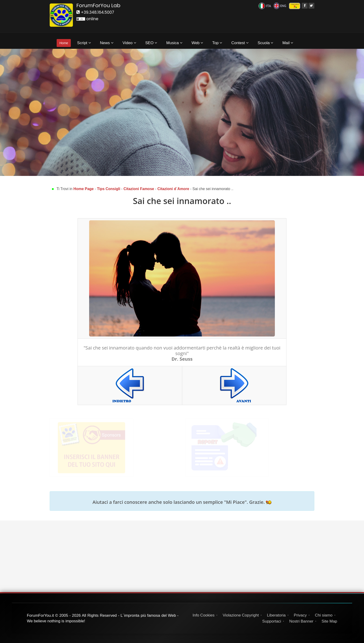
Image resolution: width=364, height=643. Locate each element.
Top (217, 43)
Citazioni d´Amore (173, 189)
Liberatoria (276, 615)
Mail (288, 43)
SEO (151, 43)
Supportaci (272, 621)
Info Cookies (204, 615)
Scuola (266, 43)
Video (129, 43)
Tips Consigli (109, 189)
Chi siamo (324, 615)
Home (64, 43)
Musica (174, 43)
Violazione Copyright (241, 615)
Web (197, 43)
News (107, 43)
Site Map (329, 621)
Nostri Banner (301, 621)
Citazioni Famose (139, 189)
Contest (240, 43)
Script (84, 43)
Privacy (300, 615)
